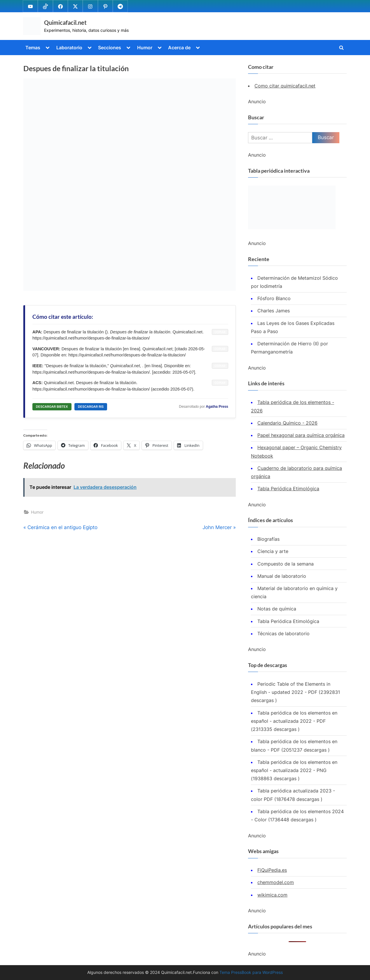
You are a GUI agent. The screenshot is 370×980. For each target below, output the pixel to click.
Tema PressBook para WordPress (251, 972)
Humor (145, 48)
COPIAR (220, 332)
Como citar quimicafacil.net (285, 86)
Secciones (110, 48)
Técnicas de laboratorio (283, 633)
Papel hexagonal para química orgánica (301, 435)
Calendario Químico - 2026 (287, 423)
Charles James (274, 311)
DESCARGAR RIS (91, 407)
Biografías (268, 539)
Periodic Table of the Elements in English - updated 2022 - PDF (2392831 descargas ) (295, 692)
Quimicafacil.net (65, 22)
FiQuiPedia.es (272, 870)
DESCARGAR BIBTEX (52, 407)
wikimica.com (272, 895)
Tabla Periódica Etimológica (288, 489)
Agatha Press (217, 407)
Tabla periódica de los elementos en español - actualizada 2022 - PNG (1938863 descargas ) (294, 770)
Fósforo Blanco (274, 298)
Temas (33, 48)
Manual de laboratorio (282, 576)
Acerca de (179, 48)
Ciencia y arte (273, 551)
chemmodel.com (276, 882)
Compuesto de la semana (286, 564)
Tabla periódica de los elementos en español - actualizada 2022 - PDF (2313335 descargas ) (294, 721)
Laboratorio (69, 48)
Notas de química (277, 609)
